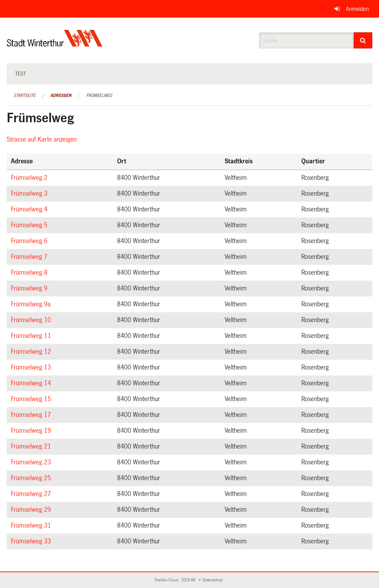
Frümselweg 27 (32, 494)
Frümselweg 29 (32, 510)
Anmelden (357, 9)
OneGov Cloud (167, 580)
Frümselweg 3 (30, 194)
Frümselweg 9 (30, 288)
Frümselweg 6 (30, 241)
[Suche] (363, 40)
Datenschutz (214, 580)
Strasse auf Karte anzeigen (43, 139)
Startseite (25, 96)
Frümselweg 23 (32, 462)
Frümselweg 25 (32, 478)
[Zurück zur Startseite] (55, 44)
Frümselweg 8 (30, 273)
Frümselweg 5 (30, 225)
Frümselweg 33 (32, 541)
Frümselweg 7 (30, 257)
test (20, 74)
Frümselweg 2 (30, 178)
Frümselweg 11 (32, 336)
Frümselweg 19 (32, 431)
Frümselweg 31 (32, 525)
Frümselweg (99, 96)
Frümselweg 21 (32, 446)
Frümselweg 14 (32, 383)
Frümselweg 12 (32, 352)
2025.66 (189, 580)
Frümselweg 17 (32, 415)
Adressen (61, 96)
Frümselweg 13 (32, 367)
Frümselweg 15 (32, 399)
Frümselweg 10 (32, 320)
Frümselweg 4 (30, 209)
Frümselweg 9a (32, 304)
